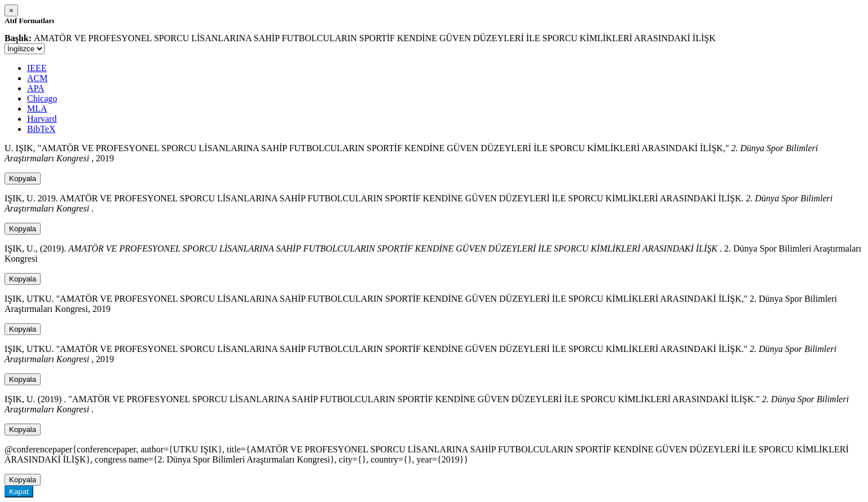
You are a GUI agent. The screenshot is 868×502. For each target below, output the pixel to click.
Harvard (42, 119)
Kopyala (23, 179)
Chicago (42, 98)
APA (36, 88)
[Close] (11, 10)
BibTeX (41, 129)
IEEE (37, 68)
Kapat (19, 492)
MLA (37, 109)
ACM (37, 78)
